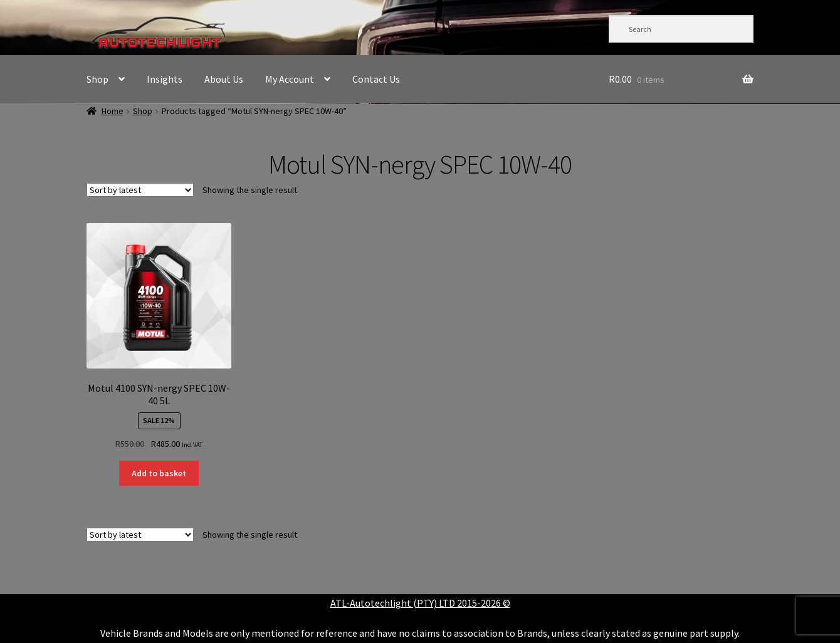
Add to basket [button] (159, 473)
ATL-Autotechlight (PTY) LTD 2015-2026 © (420, 603)
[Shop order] (140, 190)
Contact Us (376, 79)
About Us (224, 79)
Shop (97, 79)
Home (113, 111)
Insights (165, 79)
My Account (290, 79)
